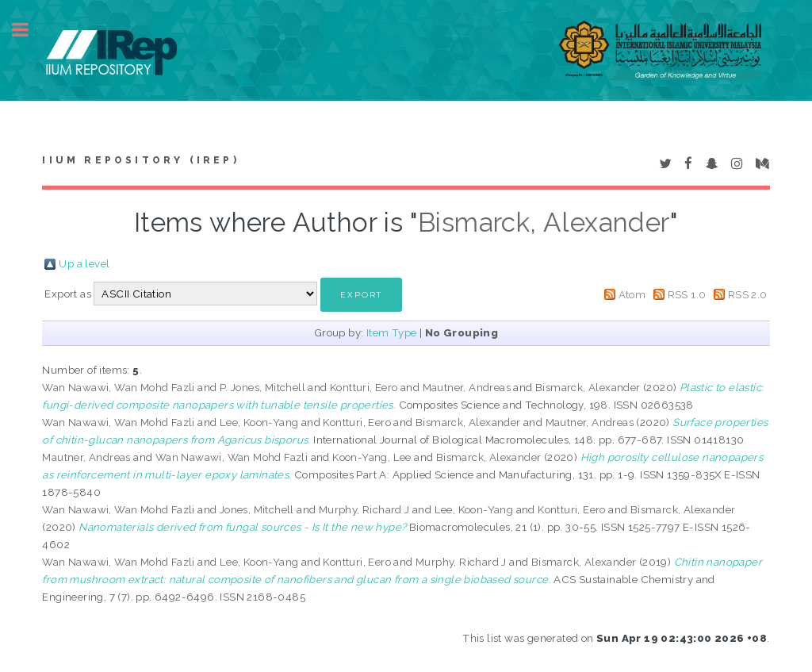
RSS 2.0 (748, 294)
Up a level (84, 263)
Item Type (392, 332)
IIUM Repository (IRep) (140, 160)
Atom (632, 294)
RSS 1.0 (687, 294)
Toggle (29, 30)
